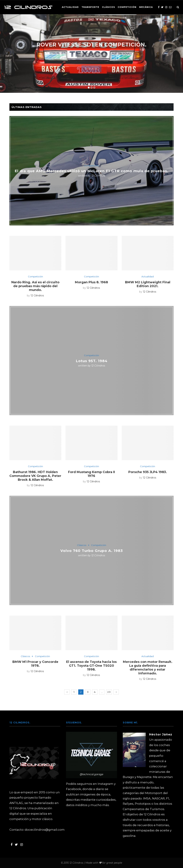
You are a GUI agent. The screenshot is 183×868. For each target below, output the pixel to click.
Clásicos (108, 7)
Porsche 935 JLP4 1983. (148, 472)
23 (109, 692)
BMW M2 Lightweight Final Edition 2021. (148, 284)
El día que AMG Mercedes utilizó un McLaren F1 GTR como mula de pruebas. (91, 171)
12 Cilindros (98, 176)
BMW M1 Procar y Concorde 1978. (35, 664)
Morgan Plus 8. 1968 (91, 282)
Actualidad (70, 7)
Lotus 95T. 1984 (92, 361)
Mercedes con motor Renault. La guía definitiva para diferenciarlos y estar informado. (148, 668)
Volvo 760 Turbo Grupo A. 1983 (92, 551)
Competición (127, 7)
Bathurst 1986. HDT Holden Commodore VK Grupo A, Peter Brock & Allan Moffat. (35, 476)
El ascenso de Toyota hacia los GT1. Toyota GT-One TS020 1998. (91, 666)
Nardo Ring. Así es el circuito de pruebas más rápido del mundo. (35, 286)
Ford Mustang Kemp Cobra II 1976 (91, 474)
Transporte (90, 7)
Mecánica (146, 7)
